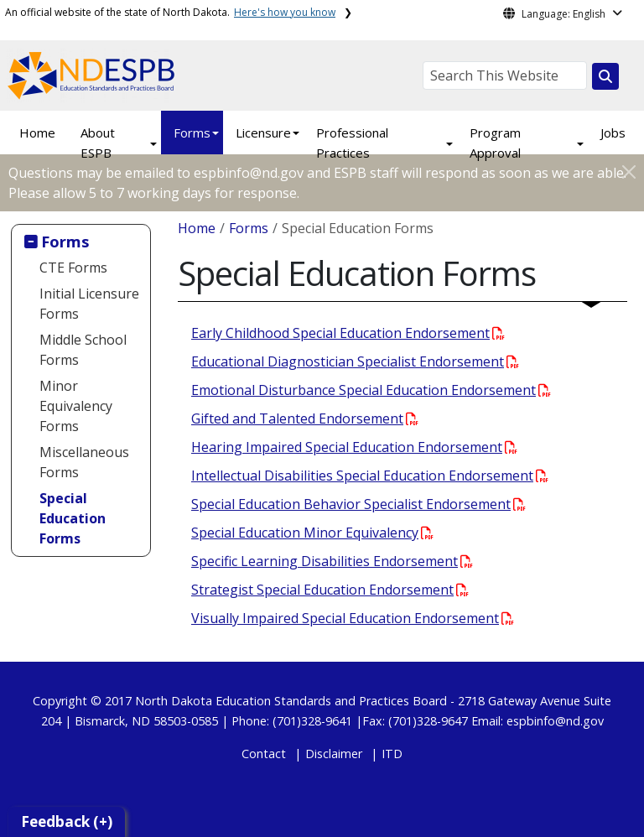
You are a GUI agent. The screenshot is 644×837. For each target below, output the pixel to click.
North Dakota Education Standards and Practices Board (291, 701)
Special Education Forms (73, 518)
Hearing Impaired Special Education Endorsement (354, 447)
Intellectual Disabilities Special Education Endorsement (370, 476)
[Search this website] (605, 76)
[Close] (629, 172)
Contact (264, 754)
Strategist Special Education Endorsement (330, 590)
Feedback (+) (67, 821)
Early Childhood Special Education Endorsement (348, 333)
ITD (392, 754)
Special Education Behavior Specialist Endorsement (358, 504)
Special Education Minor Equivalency (312, 533)
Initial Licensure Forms (89, 304)
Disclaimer (334, 754)
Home (37, 133)
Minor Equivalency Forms (76, 406)
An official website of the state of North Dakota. (170, 12)
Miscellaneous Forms (84, 462)
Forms (192, 133)
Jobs (613, 133)
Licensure (263, 133)
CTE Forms (73, 268)
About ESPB (98, 143)
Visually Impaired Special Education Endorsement (353, 618)
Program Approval (495, 143)
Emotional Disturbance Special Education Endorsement (371, 390)
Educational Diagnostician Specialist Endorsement (355, 361)
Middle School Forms (83, 350)
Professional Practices (352, 143)
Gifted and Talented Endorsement (305, 418)
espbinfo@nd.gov (555, 721)
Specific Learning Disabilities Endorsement (332, 561)
